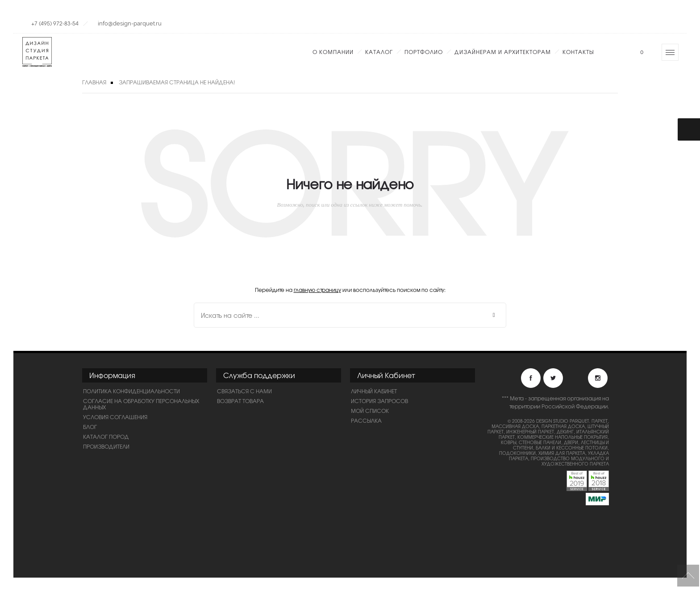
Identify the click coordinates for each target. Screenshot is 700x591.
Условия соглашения (115, 417)
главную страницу (317, 290)
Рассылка (366, 420)
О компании (333, 52)
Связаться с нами (244, 391)
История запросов (379, 401)
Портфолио (424, 52)
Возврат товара (240, 401)
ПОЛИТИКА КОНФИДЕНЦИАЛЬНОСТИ (131, 391)
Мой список (370, 411)
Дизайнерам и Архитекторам (503, 52)
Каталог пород (106, 437)
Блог (90, 427)
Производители (106, 446)
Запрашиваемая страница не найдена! (177, 82)
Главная (94, 82)
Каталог (379, 52)
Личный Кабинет (374, 391)
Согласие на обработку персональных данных (141, 404)
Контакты (578, 52)
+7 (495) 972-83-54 (55, 23)
